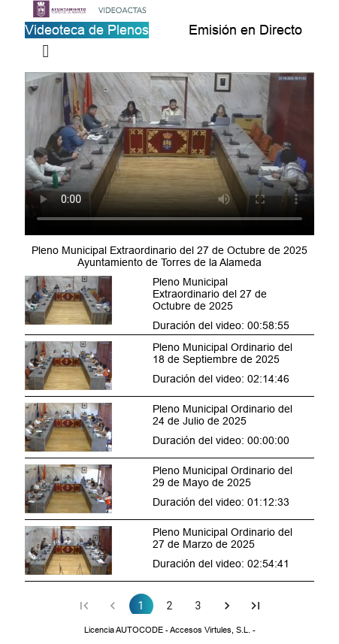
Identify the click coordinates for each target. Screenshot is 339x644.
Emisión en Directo (245, 30)
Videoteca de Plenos (87, 30)
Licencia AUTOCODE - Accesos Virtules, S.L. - (170, 630)
